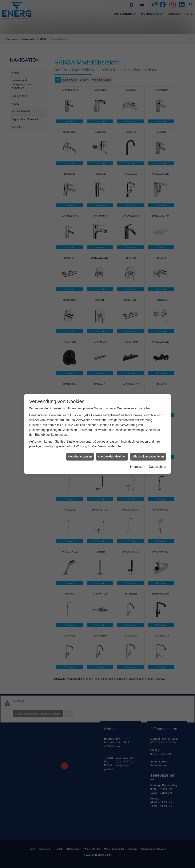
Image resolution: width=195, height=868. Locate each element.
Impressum (138, 338)
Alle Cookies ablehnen (112, 328)
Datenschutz (157, 338)
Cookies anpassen (80, 328)
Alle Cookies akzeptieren (148, 328)
